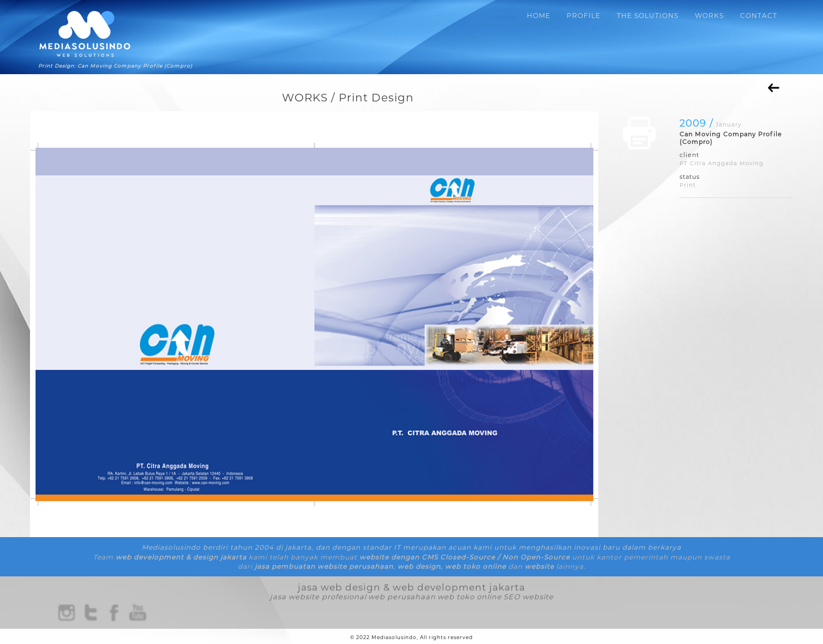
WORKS (709, 16)
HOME (539, 16)
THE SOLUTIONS (648, 16)
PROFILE (584, 16)
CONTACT (759, 16)
